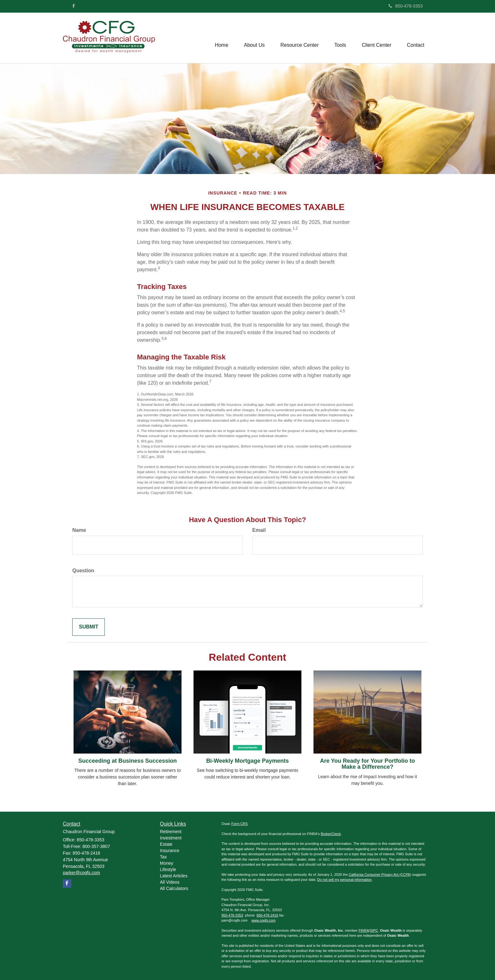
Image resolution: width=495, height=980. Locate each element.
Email (259, 530)
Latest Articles (174, 876)
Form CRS (240, 824)
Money (167, 863)
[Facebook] (74, 6)
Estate (166, 844)
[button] (254, 38)
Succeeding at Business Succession (128, 761)
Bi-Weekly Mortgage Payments (247, 761)
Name (79, 530)
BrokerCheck (331, 834)
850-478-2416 (268, 915)
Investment (171, 838)
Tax (164, 857)
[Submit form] (89, 627)
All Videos (170, 882)
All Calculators (174, 888)
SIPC (374, 930)
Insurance (170, 851)
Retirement (171, 832)
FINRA (364, 930)
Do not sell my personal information (344, 880)
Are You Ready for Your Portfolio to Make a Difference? (368, 764)
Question (83, 571)
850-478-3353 (406, 6)
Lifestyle (168, 869)
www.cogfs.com (263, 920)
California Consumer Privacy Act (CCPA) (380, 875)
